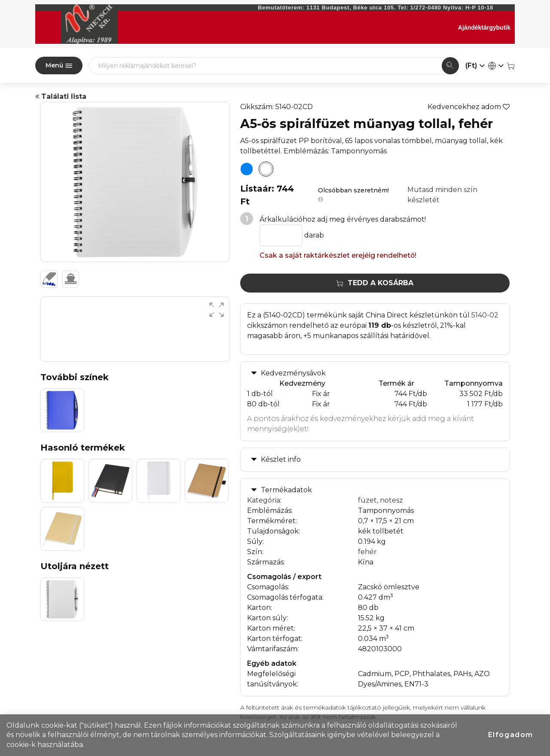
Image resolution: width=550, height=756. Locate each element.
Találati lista (61, 96)
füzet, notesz (380, 500)
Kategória (264, 500)
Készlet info (281, 459)
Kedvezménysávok (293, 373)
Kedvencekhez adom (469, 107)
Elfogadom (511, 735)
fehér (367, 552)
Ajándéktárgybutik (484, 27)
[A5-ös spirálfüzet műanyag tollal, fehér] (266, 169)
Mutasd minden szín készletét (442, 195)
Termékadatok (286, 490)
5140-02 (485, 315)
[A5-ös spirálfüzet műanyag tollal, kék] (247, 169)
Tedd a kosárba (375, 283)
